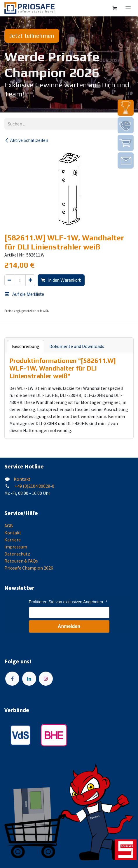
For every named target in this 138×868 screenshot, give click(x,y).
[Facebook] (12, 679)
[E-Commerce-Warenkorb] (115, 8)
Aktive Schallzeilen (26, 140)
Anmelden (69, 626)
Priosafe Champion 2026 (29, 568)
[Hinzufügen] (30, 280)
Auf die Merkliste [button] (24, 294)
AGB (9, 526)
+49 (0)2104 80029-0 (34, 486)
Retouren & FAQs (21, 561)
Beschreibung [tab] (26, 346)
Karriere (13, 540)
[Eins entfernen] (9, 280)
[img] (126, 108)
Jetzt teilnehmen (32, 36)
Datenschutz (17, 554)
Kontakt (22, 479)
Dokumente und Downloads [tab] (77, 346)
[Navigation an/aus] (128, 8)
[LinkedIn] (29, 679)
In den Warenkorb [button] (61, 280)
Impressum (16, 547)
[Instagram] (46, 679)
